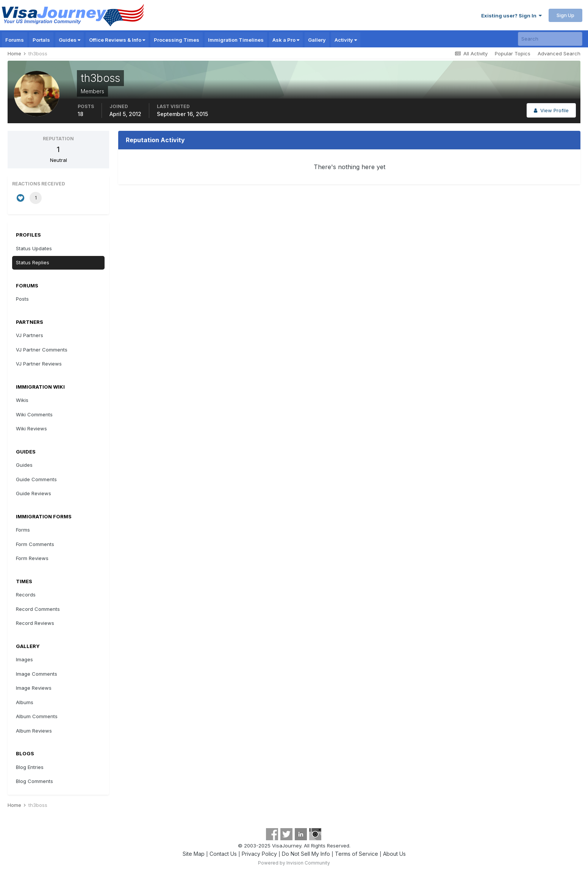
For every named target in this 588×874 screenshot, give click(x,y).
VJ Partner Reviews (39, 364)
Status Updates (34, 248)
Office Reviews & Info (117, 40)
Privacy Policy (259, 854)
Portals (41, 40)
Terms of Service (357, 854)
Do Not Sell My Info (306, 854)
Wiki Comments (34, 414)
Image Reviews (34, 688)
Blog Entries (30, 767)
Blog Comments (34, 781)
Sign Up (565, 15)
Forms (23, 530)
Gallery (317, 40)
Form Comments (35, 544)
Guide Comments (36, 479)
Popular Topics (513, 53)
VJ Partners (30, 335)
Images (24, 659)
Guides (70, 40)
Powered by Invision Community (294, 863)
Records (26, 595)
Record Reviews (35, 623)
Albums (25, 702)
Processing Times (177, 40)
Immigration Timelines (236, 40)
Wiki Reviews (31, 428)
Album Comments (37, 716)
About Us (394, 854)
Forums (15, 40)
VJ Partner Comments (42, 350)
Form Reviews (32, 558)
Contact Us (223, 854)
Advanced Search (559, 53)
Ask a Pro (286, 40)
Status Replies (33, 262)
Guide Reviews (34, 493)
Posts (22, 299)
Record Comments (38, 609)
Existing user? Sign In (511, 16)
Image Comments (37, 674)
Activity (346, 40)
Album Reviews (34, 731)
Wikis (22, 400)
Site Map (194, 854)
